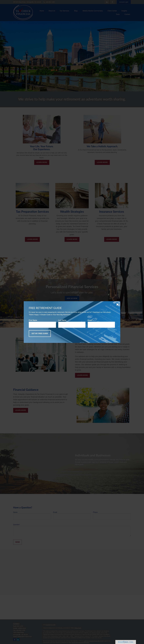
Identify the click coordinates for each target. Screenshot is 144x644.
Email (90, 320)
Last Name (62, 320)
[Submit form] (40, 334)
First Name (33, 320)
